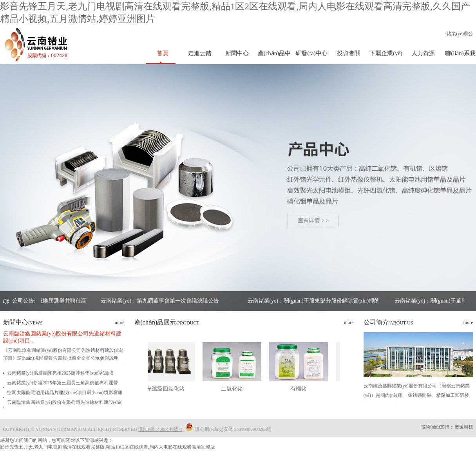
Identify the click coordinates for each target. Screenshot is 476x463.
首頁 (163, 53)
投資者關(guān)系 (349, 57)
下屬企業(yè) (386, 53)
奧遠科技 (464, 427)
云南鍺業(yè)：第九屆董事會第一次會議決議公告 (204, 301)
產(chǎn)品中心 (274, 57)
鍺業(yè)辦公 (460, 34)
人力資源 (423, 53)
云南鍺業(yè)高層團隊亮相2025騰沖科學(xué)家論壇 (61, 373)
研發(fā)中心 (311, 53)
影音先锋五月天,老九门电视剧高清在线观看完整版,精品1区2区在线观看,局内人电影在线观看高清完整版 (108, 447)
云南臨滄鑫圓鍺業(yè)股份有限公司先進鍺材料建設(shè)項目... (62, 337)
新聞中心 (237, 53)
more (120, 322)
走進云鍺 (200, 53)
